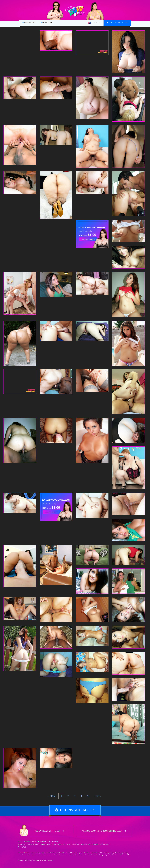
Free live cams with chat (47, 831)
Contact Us (60, 844)
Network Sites (30, 23)
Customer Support (40, 844)
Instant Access (45, 842)
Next (97, 796)
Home (20, 842)
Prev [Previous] (52, 796)
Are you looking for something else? (102, 831)
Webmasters (51, 844)
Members (26, 842)
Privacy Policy (23, 847)
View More (54, 842)
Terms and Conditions (26, 844)
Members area (48, 23)
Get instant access (119, 23)
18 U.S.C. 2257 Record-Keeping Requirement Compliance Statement (87, 844)
